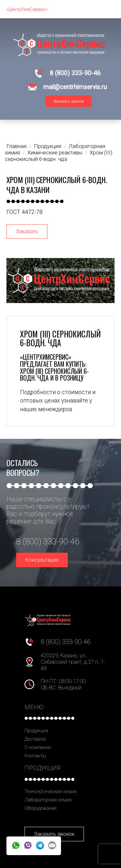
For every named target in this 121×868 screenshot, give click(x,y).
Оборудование (40, 808)
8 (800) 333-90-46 (75, 73)
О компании (38, 747)
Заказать (27, 231)
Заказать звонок (69, 101)
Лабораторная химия (48, 800)
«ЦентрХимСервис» (27, 9)
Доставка (35, 739)
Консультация (42, 560)
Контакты (35, 756)
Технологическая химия (50, 791)
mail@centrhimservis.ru (75, 87)
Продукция (36, 731)
